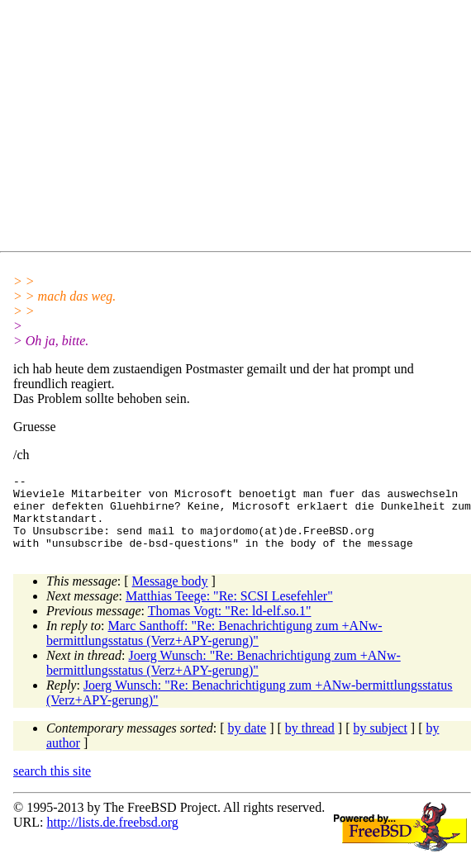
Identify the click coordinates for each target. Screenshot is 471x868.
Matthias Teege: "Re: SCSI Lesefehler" (229, 611)
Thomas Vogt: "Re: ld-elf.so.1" (230, 626)
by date (247, 743)
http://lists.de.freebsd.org (112, 837)
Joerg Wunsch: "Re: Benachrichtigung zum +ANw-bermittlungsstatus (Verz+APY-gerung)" (224, 678)
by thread (310, 743)
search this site (52, 786)
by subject (381, 743)
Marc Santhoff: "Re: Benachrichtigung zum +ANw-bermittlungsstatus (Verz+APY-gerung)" (214, 648)
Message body (170, 596)
